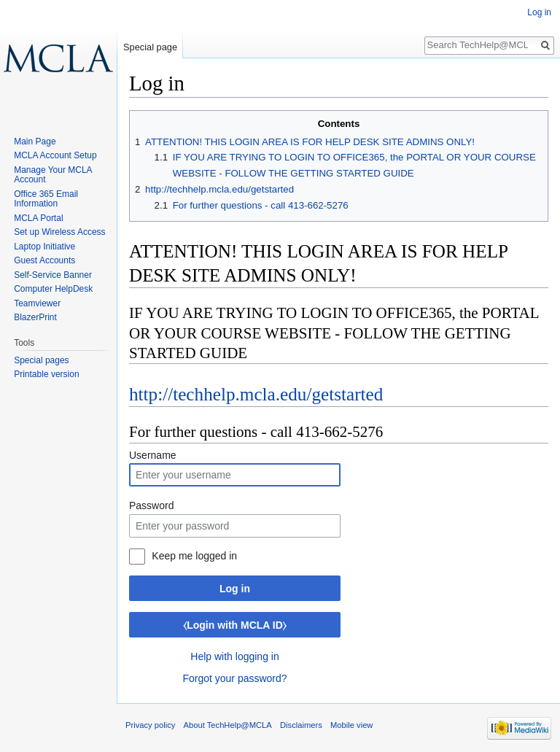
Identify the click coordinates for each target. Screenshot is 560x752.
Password (151, 505)
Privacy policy (150, 725)
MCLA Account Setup (55, 155)
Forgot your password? (234, 678)
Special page (150, 47)
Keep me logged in (194, 556)
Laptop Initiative (44, 247)
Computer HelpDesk (53, 289)
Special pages (41, 360)
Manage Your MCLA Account (53, 175)
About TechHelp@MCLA (228, 725)
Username (153, 455)
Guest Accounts (44, 260)
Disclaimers (301, 725)
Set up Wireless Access (59, 232)
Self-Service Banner (53, 275)
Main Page (35, 142)
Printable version (46, 374)
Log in (235, 589)
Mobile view (351, 725)
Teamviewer (37, 303)
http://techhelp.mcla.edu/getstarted (256, 394)
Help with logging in (234, 656)
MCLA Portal (38, 218)
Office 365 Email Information (46, 199)
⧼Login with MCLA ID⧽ (235, 625)
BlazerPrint (35, 317)
